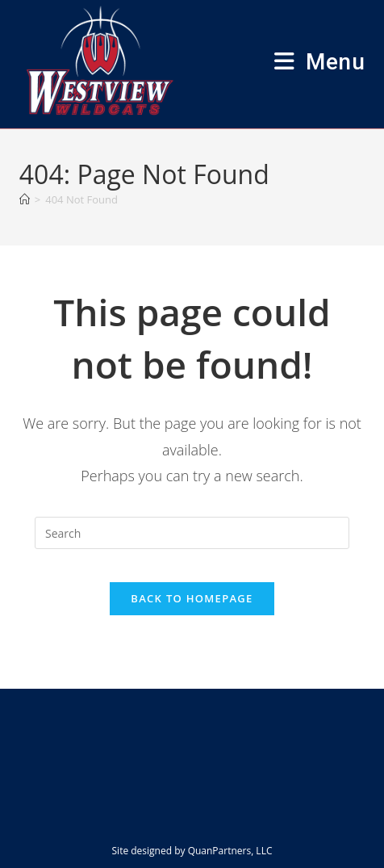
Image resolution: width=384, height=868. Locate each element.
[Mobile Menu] (319, 62)
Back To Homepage (192, 598)
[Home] (25, 199)
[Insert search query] (192, 533)
